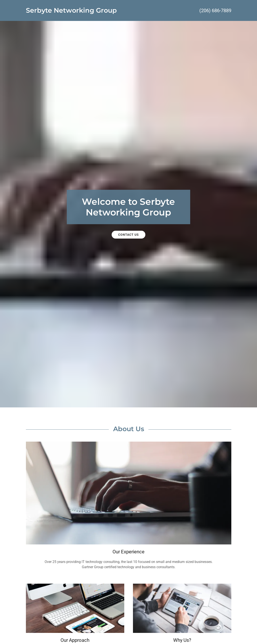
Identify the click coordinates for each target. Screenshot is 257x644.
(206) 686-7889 (215, 11)
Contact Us (128, 235)
